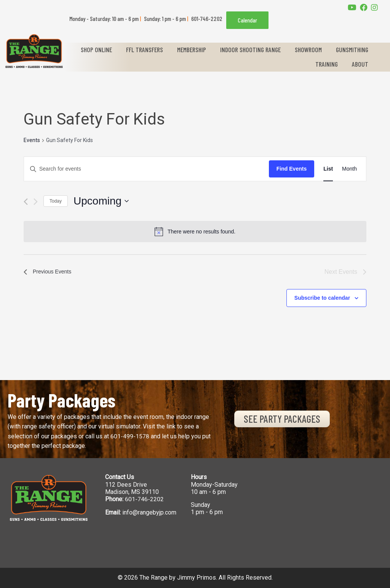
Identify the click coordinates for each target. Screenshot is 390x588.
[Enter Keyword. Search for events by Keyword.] (146, 169)
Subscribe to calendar (322, 298)
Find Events (292, 169)
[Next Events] (36, 202)
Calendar (247, 20)
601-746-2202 (144, 499)
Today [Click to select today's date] (56, 201)
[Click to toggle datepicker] (101, 201)
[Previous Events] (26, 202)
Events (32, 140)
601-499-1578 (130, 436)
